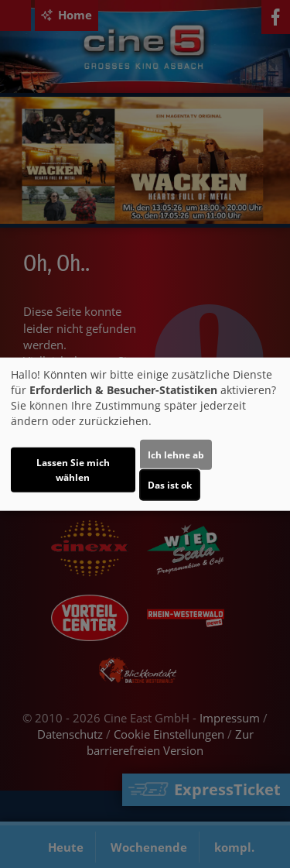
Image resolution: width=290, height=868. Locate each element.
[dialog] (145, 434)
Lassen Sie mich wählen (73, 470)
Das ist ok (170, 485)
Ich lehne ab (176, 455)
